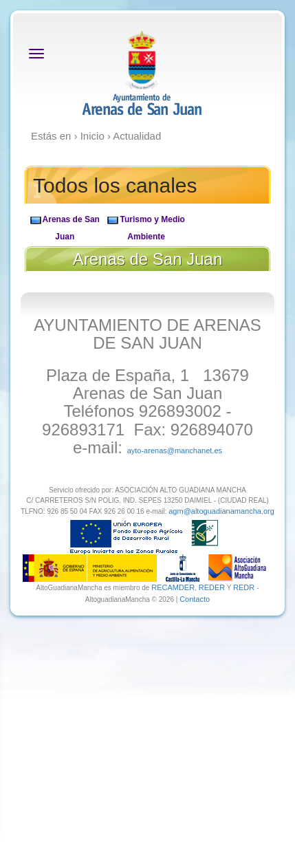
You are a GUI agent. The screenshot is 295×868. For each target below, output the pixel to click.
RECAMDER (173, 587)
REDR (245, 587)
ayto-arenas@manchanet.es (175, 451)
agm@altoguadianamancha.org (221, 511)
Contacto (195, 599)
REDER (212, 587)
